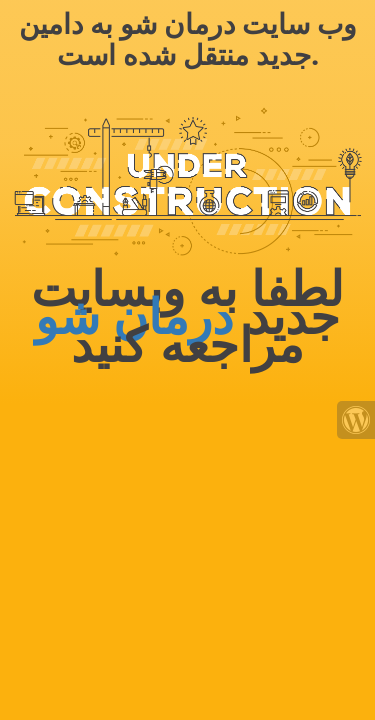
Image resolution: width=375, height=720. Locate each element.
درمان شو (134, 317)
